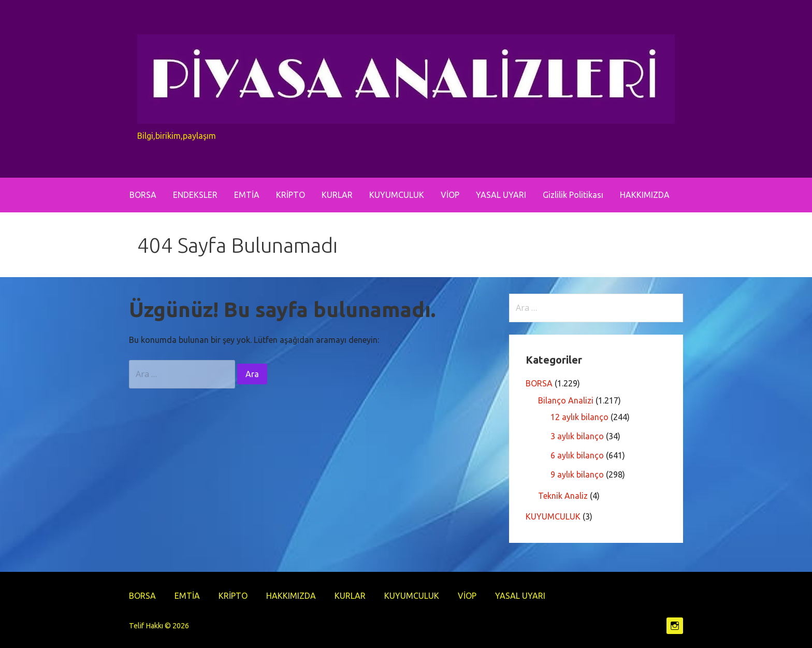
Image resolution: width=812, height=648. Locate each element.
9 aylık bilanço (577, 474)
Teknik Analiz (563, 496)
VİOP (450, 195)
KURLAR (337, 195)
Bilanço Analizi (566, 400)
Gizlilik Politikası (573, 195)
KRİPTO (291, 195)
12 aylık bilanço (579, 417)
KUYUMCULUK (397, 195)
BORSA (143, 195)
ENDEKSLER (195, 195)
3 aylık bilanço (577, 436)
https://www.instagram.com (675, 626)
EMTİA (247, 195)
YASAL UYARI (501, 195)
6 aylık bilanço (577, 455)
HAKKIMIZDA (645, 195)
